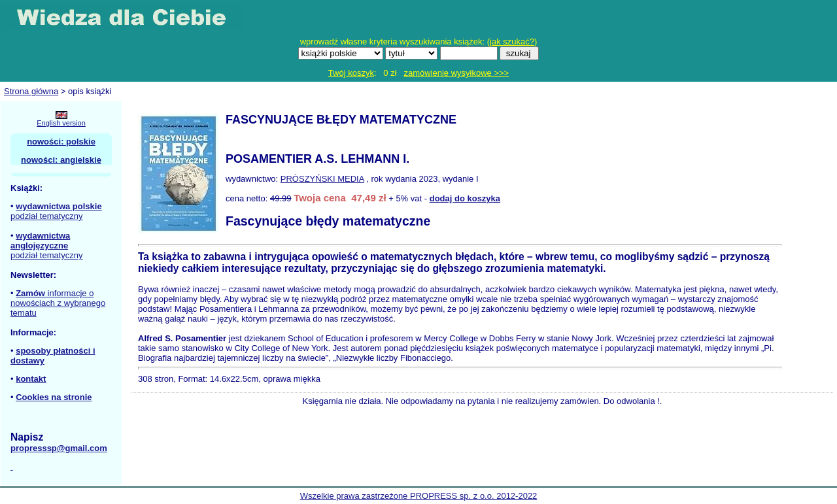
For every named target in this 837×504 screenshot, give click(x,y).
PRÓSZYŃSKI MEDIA (322, 179)
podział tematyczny (47, 216)
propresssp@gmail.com (59, 448)
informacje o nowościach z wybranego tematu (58, 303)
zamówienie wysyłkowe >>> (456, 73)
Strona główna (31, 91)
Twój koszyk (351, 73)
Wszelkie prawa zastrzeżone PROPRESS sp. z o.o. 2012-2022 (419, 496)
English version (61, 123)
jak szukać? (512, 42)
